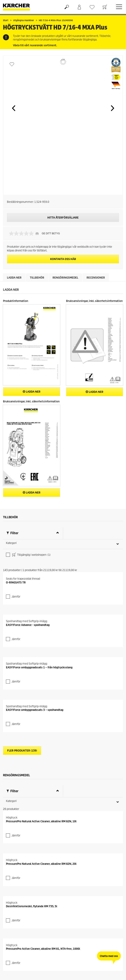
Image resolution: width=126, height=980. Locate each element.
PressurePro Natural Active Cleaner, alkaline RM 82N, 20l (41, 864)
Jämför (16, 597)
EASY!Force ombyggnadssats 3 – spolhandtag (35, 710)
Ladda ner (14, 278)
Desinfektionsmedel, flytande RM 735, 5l (32, 906)
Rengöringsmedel (65, 278)
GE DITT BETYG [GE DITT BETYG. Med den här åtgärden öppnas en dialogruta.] (51, 233)
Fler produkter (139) (22, 751)
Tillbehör (37, 278)
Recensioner (96, 278)
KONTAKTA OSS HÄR (63, 259)
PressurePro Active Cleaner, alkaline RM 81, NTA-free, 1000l (43, 949)
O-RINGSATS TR (16, 583)
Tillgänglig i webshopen (31, 555)
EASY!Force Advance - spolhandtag (28, 625)
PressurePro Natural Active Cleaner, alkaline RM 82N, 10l (41, 821)
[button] (14, 108)
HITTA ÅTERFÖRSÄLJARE (63, 218)
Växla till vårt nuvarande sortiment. (35, 45)
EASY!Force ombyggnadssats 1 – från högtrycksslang (39, 667)
